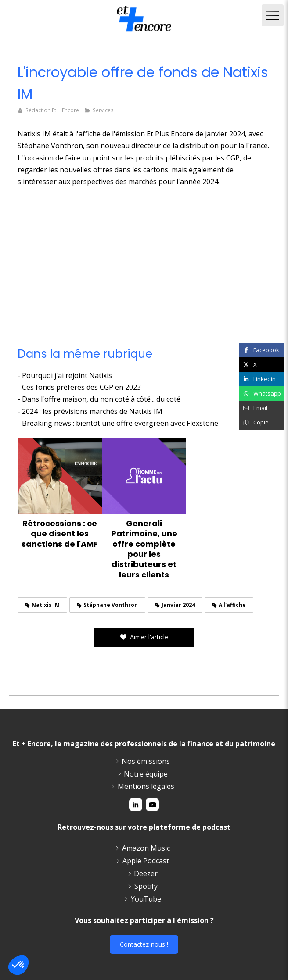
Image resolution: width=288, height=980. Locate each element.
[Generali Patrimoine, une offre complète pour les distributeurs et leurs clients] (144, 476)
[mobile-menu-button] (273, 15)
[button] (18, 965)
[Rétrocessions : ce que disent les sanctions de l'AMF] (60, 476)
